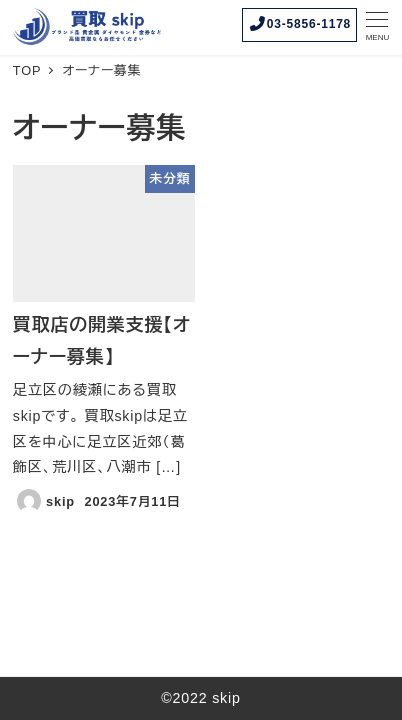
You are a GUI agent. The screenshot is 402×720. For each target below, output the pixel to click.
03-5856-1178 (299, 23)
